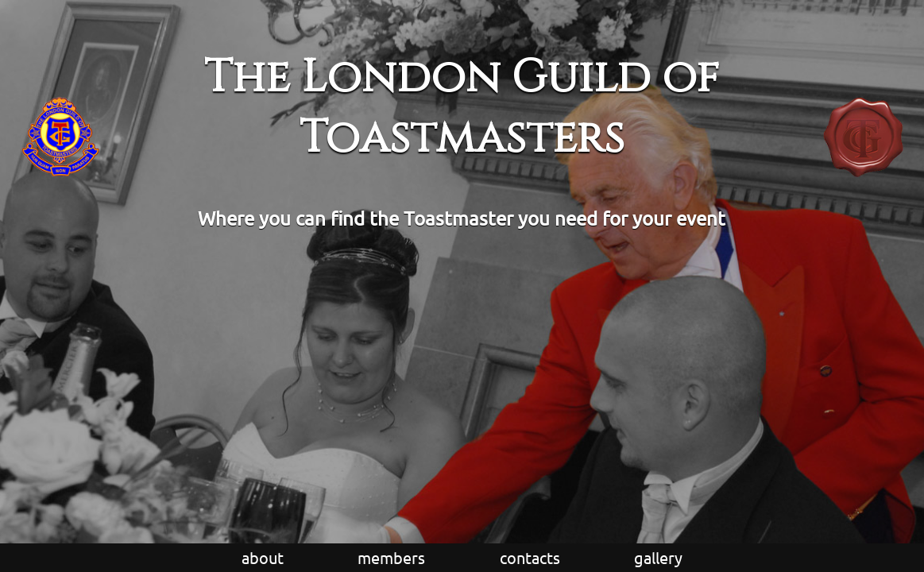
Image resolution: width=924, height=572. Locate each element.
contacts (530, 557)
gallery (658, 557)
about (263, 557)
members (391, 557)
